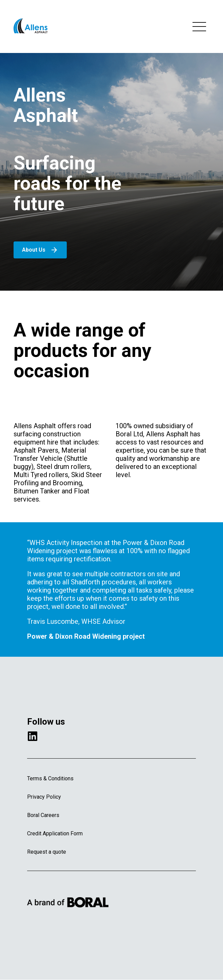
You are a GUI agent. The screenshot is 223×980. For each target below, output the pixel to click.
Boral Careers (43, 815)
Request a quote (47, 852)
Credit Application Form (55, 833)
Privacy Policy (44, 797)
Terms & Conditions (50, 778)
